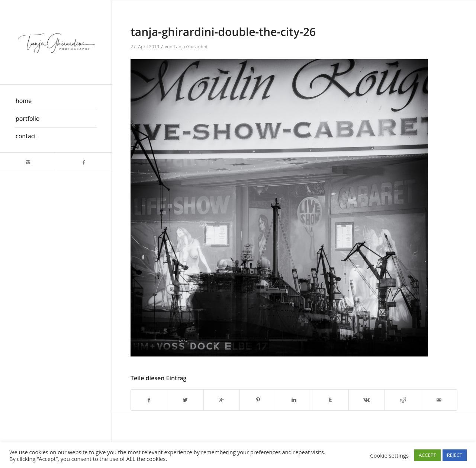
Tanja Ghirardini (191, 47)
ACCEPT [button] (427, 455)
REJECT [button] (455, 455)
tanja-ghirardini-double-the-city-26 (223, 32)
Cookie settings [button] (389, 455)
